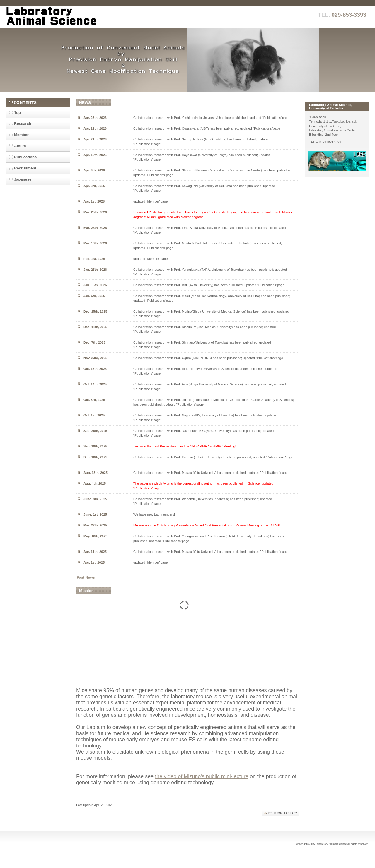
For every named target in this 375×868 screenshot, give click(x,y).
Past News (86, 577)
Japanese (23, 179)
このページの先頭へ (281, 813)
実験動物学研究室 (64, 17)
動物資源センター (337, 161)
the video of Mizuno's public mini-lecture (202, 776)
